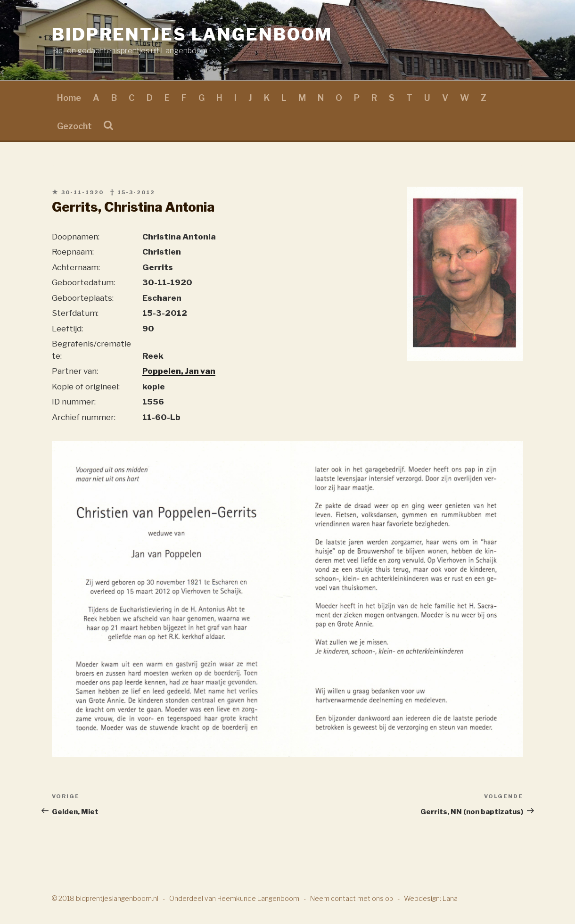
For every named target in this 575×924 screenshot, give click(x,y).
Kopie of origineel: (86, 387)
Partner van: (75, 371)
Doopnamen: (76, 237)
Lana (450, 898)
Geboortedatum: (83, 282)
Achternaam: (76, 267)
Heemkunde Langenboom (258, 898)
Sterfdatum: (75, 313)
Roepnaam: (73, 252)
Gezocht (74, 126)
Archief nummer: (84, 417)
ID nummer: (74, 402)
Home (69, 98)
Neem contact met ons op (352, 898)
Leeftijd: (67, 329)
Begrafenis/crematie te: (91, 350)
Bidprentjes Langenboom (192, 34)
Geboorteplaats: (83, 298)
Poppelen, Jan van (179, 371)
